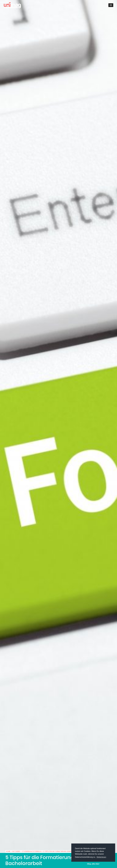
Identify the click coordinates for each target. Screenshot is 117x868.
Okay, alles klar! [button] (93, 864)
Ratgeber (16, 851)
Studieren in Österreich (32, 851)
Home (8, 851)
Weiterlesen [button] (101, 857)
